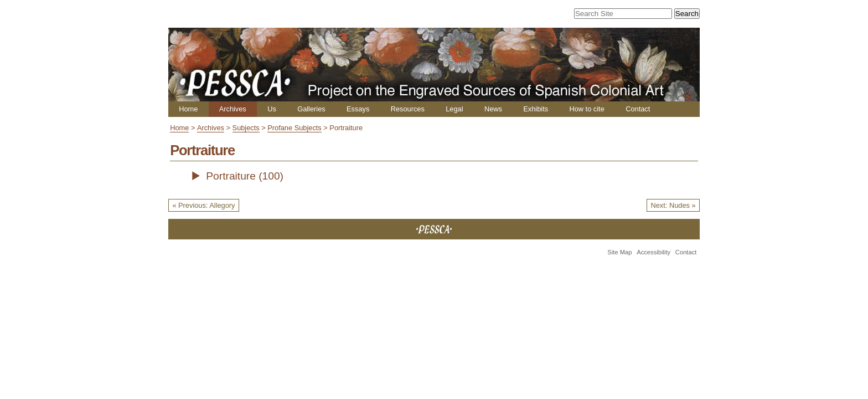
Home (188, 109)
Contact (638, 109)
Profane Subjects (294, 128)
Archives (233, 109)
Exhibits (536, 109)
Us (272, 109)
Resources (408, 109)
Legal (454, 109)
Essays (358, 109)
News (493, 109)
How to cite (587, 109)
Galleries (311, 109)
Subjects (246, 128)
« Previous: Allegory (203, 205)
